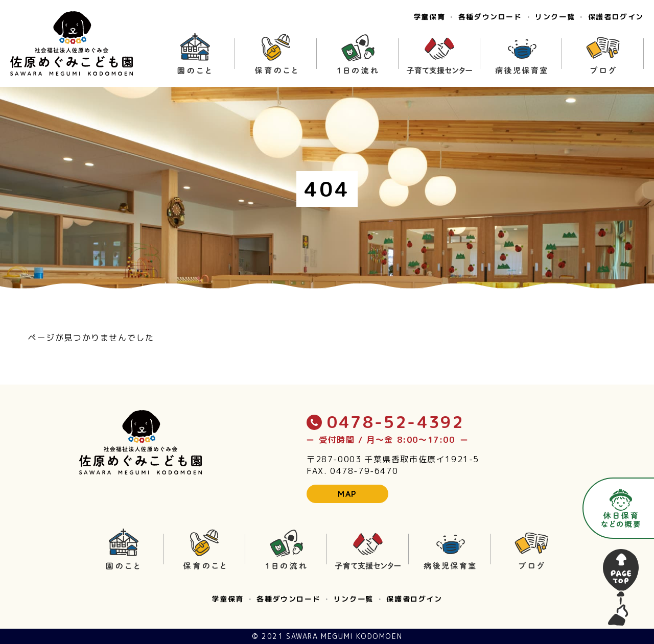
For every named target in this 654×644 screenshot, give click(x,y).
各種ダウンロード (490, 17)
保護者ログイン (616, 17)
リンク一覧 (555, 17)
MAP (347, 494)
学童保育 (429, 17)
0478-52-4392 (385, 422)
